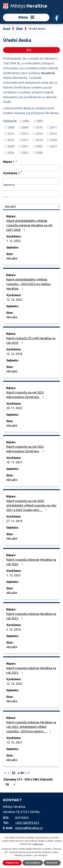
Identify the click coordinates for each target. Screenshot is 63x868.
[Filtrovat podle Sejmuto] (32, 194)
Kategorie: (10, 121)
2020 (11, 146)
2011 (53, 127)
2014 (39, 134)
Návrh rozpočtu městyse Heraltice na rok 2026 (31, 562)
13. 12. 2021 (14, 742)
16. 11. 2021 (14, 462)
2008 (11, 127)
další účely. (39, 844)
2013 (25, 134)
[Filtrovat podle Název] (32, 168)
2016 (11, 140)
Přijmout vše (12, 863)
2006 (26, 121)
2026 (39, 153)
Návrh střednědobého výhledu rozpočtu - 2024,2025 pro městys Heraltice (28, 284)
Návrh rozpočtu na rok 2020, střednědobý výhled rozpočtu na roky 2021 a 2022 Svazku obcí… (31, 505)
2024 (11, 153)
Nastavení (52, 863)
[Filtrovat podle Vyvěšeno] (32, 181)
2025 (25, 153)
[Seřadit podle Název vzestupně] (16, 160)
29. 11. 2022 (14, 408)
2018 (39, 140)
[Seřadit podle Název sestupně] (16, 161)
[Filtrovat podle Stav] (32, 207)
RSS (42, 50)
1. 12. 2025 (13, 241)
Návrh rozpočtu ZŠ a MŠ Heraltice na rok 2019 (31, 340)
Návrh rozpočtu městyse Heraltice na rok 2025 (31, 616)
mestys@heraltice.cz (29, 828)
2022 (39, 146)
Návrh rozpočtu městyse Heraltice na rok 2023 (31, 670)
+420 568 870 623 (27, 823)
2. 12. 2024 (13, 629)
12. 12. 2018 (14, 354)
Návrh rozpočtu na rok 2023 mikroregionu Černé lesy (26, 395)
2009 (25, 127)
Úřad (19, 29)
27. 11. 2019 (14, 521)
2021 (25, 146)
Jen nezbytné (33, 863)
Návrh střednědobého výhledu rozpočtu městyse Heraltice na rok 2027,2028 (29, 225)
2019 (53, 140)
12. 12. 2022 (14, 300)
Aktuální (12, 258)
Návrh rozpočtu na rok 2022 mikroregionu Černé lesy (26, 449)
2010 (39, 127)
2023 (53, 146)
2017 (25, 140)
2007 (40, 121)
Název (9, 162)
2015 (53, 134)
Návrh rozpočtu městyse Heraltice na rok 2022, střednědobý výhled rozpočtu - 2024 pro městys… (31, 727)
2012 (11, 134)
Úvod (7, 29)
